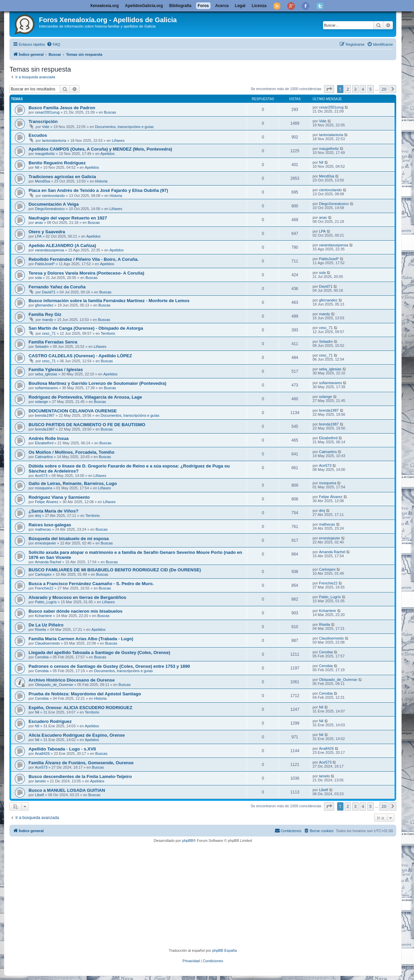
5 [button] (371, 89)
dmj (38, 516)
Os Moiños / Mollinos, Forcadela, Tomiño (71, 452)
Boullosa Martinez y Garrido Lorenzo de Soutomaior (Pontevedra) (97, 383)
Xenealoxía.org (104, 6)
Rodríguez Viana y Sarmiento (59, 497)
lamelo (40, 781)
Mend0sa (42, 181)
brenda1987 (45, 415)
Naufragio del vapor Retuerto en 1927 (68, 218)
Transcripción (43, 121)
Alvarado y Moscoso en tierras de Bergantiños (77, 597)
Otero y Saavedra (47, 232)
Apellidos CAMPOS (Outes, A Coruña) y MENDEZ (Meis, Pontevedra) (100, 149)
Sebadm (42, 346)
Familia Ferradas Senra (53, 342)
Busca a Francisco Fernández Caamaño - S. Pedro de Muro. (91, 584)
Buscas (110, 112)
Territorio (108, 333)
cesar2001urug (47, 112)
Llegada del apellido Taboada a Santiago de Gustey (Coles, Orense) (99, 652)
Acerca (222, 6)
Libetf (39, 795)
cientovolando (53, 196)
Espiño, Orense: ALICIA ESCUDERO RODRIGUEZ (80, 708)
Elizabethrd (44, 443)
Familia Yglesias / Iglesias (56, 370)
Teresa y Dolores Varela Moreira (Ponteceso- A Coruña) (86, 273)
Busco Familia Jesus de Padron (62, 108)
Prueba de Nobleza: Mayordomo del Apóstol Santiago (85, 694)
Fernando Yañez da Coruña (57, 287)
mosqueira (43, 488)
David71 (49, 292)
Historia (101, 181)
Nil (37, 167)
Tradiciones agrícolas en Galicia (62, 177)
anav (39, 222)
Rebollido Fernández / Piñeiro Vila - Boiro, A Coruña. (84, 259)
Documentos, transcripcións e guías (124, 127)
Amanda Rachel (48, 562)
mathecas (43, 529)
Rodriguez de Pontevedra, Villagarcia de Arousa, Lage (85, 397)
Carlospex (43, 574)
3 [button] (355, 89)
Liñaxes (118, 140)
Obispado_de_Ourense (54, 685)
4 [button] (363, 89)
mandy (48, 320)
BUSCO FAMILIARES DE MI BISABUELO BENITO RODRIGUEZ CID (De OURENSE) (115, 570)
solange (41, 402)
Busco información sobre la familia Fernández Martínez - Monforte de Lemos (109, 301)
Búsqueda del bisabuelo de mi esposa (69, 539)
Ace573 (41, 476)
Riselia (40, 629)
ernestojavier (45, 543)
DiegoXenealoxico (50, 209)
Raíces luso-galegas (50, 525)
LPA (38, 236)
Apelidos (107, 154)
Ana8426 (42, 753)
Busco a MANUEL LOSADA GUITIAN (67, 790)
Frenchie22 (44, 588)
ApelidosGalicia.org (144, 6)
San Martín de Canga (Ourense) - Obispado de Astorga (86, 328)
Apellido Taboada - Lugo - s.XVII (62, 749)
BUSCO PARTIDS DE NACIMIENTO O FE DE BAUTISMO (87, 425)
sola (38, 278)
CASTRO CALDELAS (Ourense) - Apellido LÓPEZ (80, 356)
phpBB (188, 841)
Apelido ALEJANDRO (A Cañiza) (62, 246)
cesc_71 (49, 333)
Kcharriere (43, 616)
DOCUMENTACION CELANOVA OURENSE (73, 411)
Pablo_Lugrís (46, 602)
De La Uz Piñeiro (46, 625)
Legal (240, 6)
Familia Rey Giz (45, 314)
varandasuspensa (50, 250)
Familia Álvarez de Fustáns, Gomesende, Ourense (81, 763)
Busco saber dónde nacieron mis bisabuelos (76, 611)
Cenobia (42, 657)
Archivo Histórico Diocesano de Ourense (72, 680)
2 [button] (348, 89)
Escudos (38, 135)
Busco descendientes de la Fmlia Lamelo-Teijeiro (80, 777)
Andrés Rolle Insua (49, 438)
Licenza (259, 6)
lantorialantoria (54, 140)
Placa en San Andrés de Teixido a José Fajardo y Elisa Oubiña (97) (98, 190)
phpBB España (224, 950)
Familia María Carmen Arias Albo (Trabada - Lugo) (81, 639)
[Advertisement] (213, 896)
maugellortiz (45, 154)
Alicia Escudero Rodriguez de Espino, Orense (77, 735)
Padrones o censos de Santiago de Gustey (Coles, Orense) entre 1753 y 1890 (109, 666)
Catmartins (44, 457)
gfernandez (44, 305)
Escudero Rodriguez (50, 721)
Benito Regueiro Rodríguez (57, 163)
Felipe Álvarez (47, 502)
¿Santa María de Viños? (54, 511)
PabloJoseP (45, 264)
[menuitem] (53, 44)
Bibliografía (180, 6)
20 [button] (384, 89)
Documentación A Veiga (54, 204)
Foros (203, 6)
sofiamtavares (46, 388)
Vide (46, 127)
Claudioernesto (47, 643)
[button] (329, 89)
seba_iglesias (46, 374)
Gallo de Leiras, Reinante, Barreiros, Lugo (73, 483)
